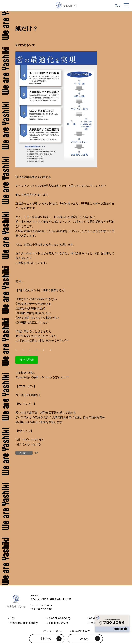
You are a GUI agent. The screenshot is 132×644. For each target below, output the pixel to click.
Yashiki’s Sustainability (22, 623)
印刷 (36, 453)
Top (10, 618)
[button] (27, 360)
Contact (84, 639)
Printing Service (57, 623)
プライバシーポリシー (53, 631)
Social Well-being (58, 618)
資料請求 (46, 639)
